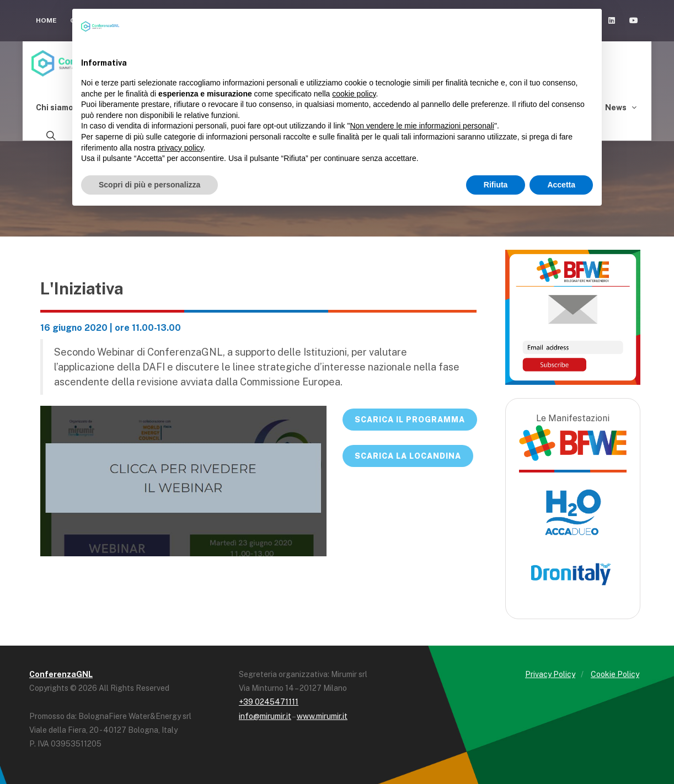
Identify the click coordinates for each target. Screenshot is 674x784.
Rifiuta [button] (496, 185)
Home (46, 20)
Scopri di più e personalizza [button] (149, 185)
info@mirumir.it (265, 716)
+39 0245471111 (269, 702)
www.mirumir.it (322, 716)
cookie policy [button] (354, 94)
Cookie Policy (615, 674)
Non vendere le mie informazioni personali (422, 126)
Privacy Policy (550, 674)
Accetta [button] (561, 185)
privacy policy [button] (181, 148)
